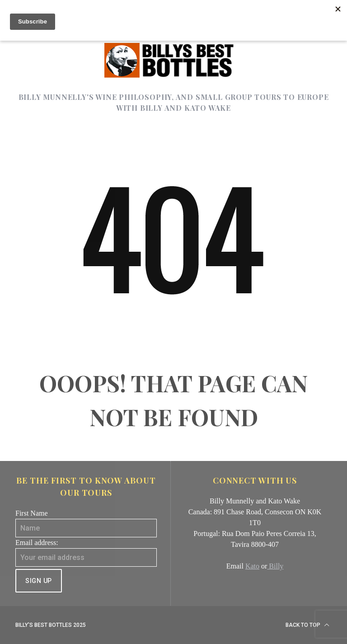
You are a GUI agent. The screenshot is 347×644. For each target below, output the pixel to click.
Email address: (37, 543)
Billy (275, 566)
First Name (32, 513)
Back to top (307, 625)
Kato (252, 566)
